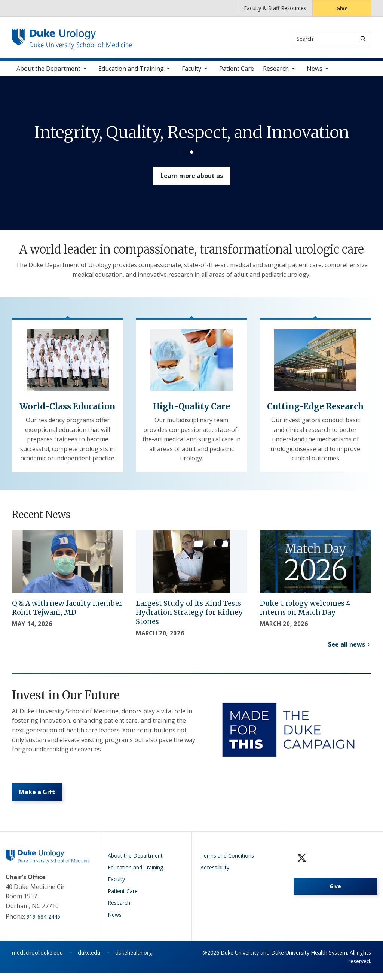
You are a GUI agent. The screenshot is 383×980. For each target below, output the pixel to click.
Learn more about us (192, 181)
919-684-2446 (43, 924)
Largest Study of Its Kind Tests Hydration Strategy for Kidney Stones (189, 615)
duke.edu (89, 960)
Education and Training (131, 71)
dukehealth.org (134, 960)
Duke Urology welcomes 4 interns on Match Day (305, 611)
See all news (347, 647)
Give (342, 8)
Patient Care (237, 71)
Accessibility (215, 875)
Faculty (191, 71)
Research (276, 71)
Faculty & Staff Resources (275, 8)
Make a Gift (39, 798)
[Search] (363, 39)
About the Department (48, 71)
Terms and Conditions (227, 863)
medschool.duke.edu (37, 960)
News (315, 71)
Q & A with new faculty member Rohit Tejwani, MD (67, 611)
